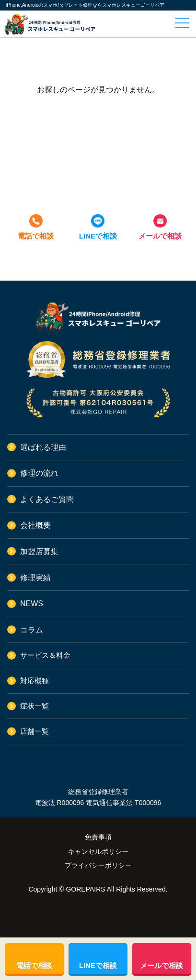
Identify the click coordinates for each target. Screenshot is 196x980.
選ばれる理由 (43, 447)
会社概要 (35, 525)
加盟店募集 (39, 551)
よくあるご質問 (47, 499)
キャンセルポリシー (98, 851)
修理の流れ (39, 473)
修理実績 (35, 578)
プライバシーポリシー (98, 865)
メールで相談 (160, 236)
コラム (32, 630)
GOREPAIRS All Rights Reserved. (116, 889)
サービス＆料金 (45, 655)
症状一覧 (35, 706)
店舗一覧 (35, 731)
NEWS (32, 604)
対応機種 (35, 681)
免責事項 (98, 837)
